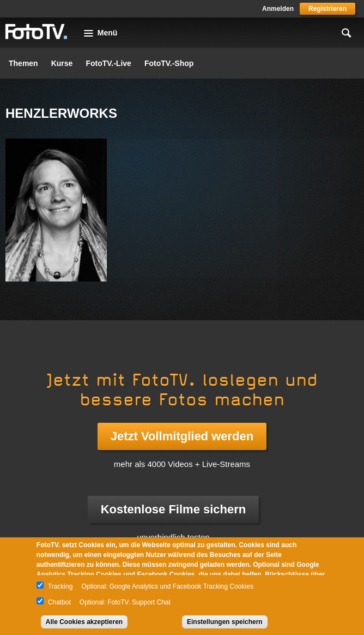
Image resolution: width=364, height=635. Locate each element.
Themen (23, 63)
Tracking (60, 586)
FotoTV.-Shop (169, 63)
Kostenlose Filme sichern (174, 509)
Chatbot (59, 602)
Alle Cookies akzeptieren (84, 622)
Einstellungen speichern (225, 622)
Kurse (62, 63)
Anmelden (278, 9)
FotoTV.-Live (108, 63)
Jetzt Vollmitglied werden (182, 436)
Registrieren (327, 9)
